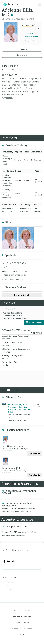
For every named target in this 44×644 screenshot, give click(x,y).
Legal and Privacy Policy (22, 617)
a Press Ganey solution (16, 550)
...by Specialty (8, 586)
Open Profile (34, 454)
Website (22, 55)
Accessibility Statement (22, 629)
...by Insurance (9, 582)
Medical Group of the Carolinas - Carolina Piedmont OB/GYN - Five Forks (19, 408)
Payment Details (22, 295)
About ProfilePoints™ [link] (31, 35)
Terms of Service (22, 623)
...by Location (8, 590)
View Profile (37, 405)
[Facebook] (5, 561)
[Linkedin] (9, 561)
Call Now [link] (22, 49)
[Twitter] (13, 561)
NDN (22, 635)
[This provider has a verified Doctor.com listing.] (12, 14)
